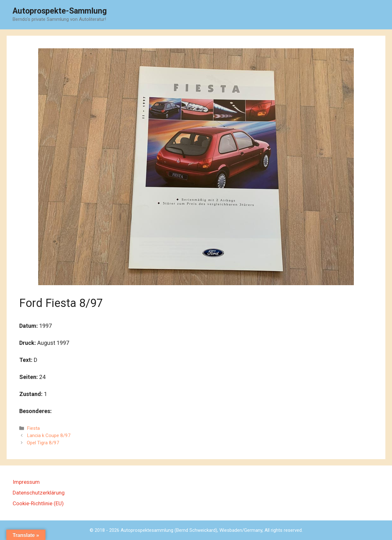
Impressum (26, 482)
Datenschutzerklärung (39, 493)
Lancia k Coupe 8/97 (49, 435)
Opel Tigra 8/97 (43, 443)
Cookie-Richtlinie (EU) (38, 503)
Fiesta (33, 428)
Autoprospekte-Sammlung (60, 11)
